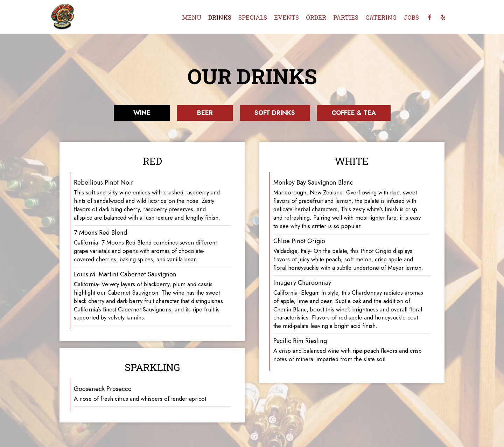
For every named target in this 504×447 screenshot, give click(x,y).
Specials (253, 18)
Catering (381, 18)
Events (286, 18)
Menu (192, 18)
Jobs (411, 18)
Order (316, 18)
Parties (346, 18)
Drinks (220, 18)
